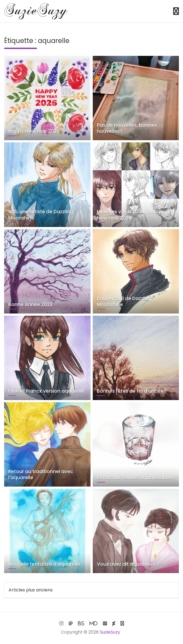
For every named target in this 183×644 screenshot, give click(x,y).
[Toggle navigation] (176, 11)
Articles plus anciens (31, 590)
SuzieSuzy (110, 632)
